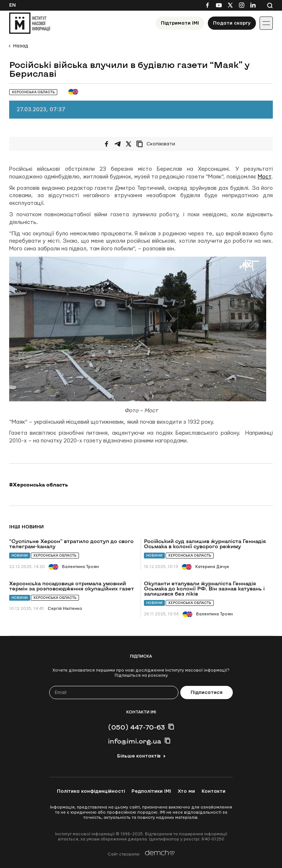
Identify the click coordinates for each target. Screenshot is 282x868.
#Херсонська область (39, 485)
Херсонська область (55, 555)
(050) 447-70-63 (136, 727)
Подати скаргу (232, 23)
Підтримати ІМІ (180, 23)
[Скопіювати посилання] (158, 144)
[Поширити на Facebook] (106, 144)
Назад (21, 46)
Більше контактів (139, 756)
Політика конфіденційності (91, 791)
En (12, 5)
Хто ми (186, 791)
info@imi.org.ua (135, 741)
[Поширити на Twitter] (129, 144)
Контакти (214, 791)
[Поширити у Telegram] (117, 144)
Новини (20, 555)
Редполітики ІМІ (151, 791)
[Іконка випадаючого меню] (266, 23)
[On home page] (30, 23)
